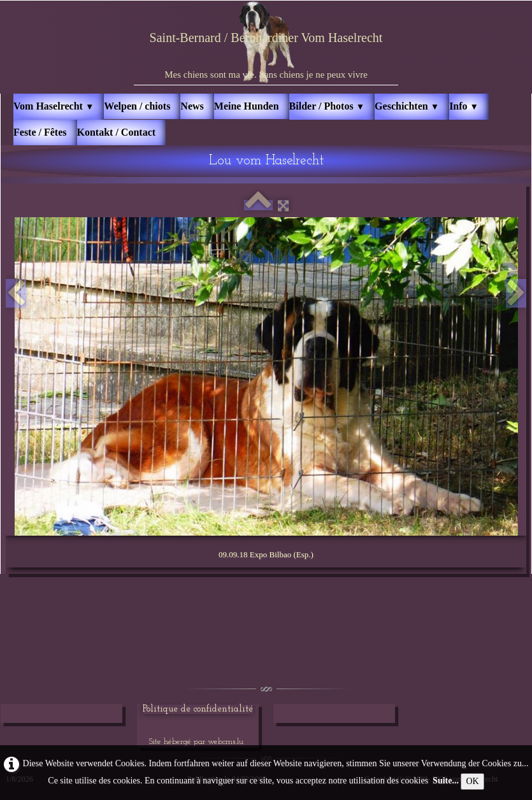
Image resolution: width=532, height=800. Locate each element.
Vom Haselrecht (54, 106)
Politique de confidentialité (198, 709)
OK (472, 781)
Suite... (446, 781)
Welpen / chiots (137, 106)
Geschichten (407, 106)
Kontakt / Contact (117, 132)
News (192, 106)
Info (464, 106)
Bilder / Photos (327, 106)
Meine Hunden (247, 106)
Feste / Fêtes (40, 132)
